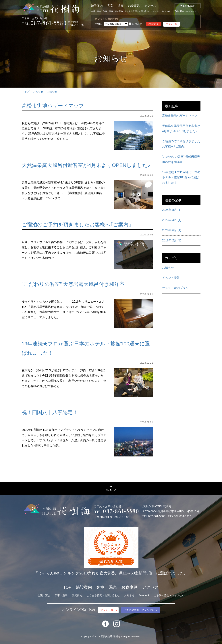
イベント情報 (171, 278)
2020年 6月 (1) (172, 230)
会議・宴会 (96, 11)
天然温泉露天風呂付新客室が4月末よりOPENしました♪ (86, 165)
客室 (110, 6)
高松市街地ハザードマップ (53, 106)
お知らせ (157, 11)
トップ (26, 92)
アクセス (150, 6)
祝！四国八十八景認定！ (50, 412)
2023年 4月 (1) (172, 220)
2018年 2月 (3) (172, 240)
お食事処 (134, 6)
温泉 (121, 6)
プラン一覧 (171, 24)
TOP (67, 587)
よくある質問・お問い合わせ (138, 11)
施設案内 (97, 6)
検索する (154, 24)
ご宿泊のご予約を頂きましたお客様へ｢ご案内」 (78, 225)
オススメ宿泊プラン (175, 288)
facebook (166, 11)
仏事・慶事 (108, 11)
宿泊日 (99, 24)
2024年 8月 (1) (172, 210)
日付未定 (136, 24)
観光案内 (119, 11)
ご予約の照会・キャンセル (184, 11)
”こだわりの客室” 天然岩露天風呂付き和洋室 (73, 284)
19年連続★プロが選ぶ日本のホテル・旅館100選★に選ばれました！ (181, 177)
